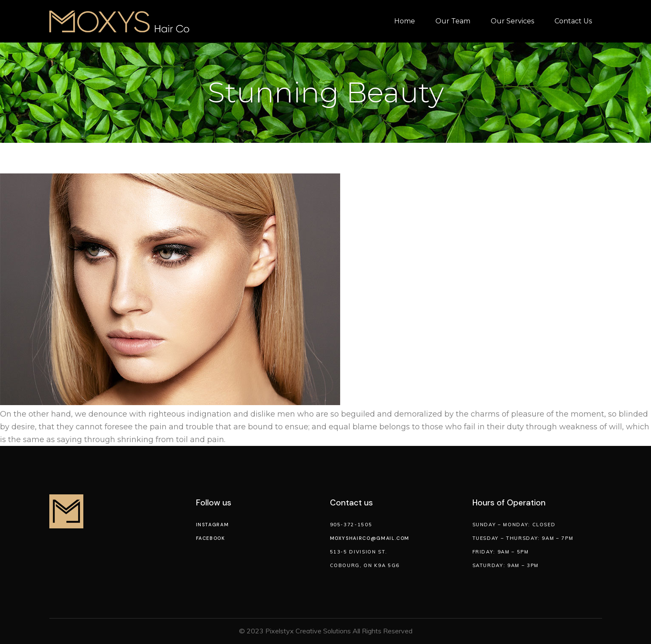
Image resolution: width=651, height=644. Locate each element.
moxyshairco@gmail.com (370, 538)
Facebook (211, 538)
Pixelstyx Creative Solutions (308, 631)
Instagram (213, 525)
